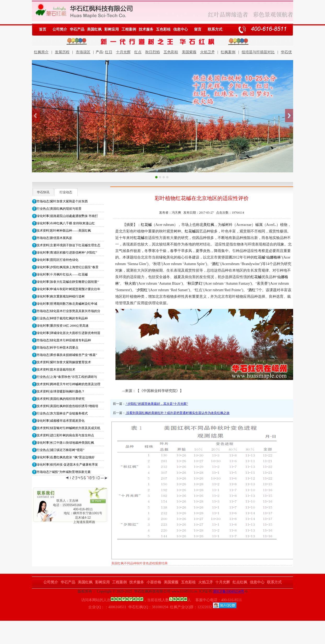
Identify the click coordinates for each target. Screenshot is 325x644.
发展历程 (62, 52)
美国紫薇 (189, 52)
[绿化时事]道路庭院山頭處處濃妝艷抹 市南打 (67, 216)
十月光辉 (123, 52)
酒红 (216, 264)
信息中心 (181, 29)
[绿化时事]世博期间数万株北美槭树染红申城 (67, 304)
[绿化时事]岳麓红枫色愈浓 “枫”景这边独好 (65, 457)
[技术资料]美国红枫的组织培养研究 (60, 399)
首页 (43, 29)
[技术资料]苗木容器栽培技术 (56, 370)
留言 (198, 29)
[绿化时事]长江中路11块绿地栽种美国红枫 (65, 443)
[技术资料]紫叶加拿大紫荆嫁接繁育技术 (63, 362)
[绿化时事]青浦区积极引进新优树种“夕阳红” (66, 253)
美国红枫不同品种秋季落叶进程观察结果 (140, 563)
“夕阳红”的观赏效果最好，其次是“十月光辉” (157, 404)
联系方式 (215, 29)
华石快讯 (43, 192)
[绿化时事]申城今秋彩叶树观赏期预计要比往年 (68, 289)
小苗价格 (154, 582)
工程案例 (129, 29)
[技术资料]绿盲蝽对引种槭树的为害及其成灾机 (68, 428)
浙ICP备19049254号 (229, 591)
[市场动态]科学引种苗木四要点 (57, 348)
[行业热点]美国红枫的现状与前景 (59, 209)
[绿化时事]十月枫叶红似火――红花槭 (62, 274)
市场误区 (83, 52)
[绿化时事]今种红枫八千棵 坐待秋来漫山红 (65, 223)
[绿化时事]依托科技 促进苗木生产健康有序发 (67, 465)
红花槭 (146, 225)
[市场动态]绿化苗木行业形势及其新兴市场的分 (68, 311)
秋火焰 (130, 283)
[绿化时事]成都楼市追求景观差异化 (60, 421)
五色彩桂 (163, 29)
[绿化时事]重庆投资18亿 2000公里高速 (62, 326)
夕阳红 (142, 290)
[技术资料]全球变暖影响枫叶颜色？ (60, 391)
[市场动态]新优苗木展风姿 (54, 238)
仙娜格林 (274, 257)
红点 (138, 52)
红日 (109, 52)
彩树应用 (112, 29)
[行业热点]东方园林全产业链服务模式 (62, 413)
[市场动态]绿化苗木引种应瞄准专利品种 (63, 340)
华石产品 (77, 29)
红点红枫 (240, 582)
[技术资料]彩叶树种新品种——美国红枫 (63, 231)
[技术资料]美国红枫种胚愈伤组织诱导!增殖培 (67, 406)
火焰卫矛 (207, 52)
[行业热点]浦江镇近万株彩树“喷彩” (60, 450)
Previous (36, 116)
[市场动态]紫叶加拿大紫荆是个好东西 (62, 201)
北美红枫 (207, 225)
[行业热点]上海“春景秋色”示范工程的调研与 (66, 377)
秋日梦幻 (195, 283)
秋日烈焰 (153, 52)
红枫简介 (41, 52)
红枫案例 (228, 52)
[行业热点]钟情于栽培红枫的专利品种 (62, 318)
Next (289, 116)
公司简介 (60, 29)
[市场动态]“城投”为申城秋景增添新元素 (63, 472)
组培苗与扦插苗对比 (258, 52)
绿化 (163, 257)
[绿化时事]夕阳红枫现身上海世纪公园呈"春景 (67, 267)
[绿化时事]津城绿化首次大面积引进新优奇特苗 (68, 333)
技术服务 (146, 29)
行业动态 (66, 192)
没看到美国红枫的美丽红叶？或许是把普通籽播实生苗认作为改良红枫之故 (178, 413)
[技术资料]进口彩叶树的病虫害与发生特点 (65, 435)
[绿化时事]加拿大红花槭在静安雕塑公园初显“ (67, 282)
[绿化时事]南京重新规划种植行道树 (60, 296)
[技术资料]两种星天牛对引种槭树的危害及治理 (68, 384)
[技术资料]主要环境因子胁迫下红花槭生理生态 (68, 245)
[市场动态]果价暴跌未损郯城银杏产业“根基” (66, 355)
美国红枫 (94, 29)
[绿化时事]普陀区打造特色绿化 (57, 260)
